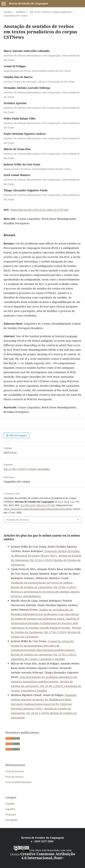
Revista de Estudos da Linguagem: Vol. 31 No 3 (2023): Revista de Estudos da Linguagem (46, 560)
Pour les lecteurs (15, 771)
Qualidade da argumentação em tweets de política (42, 583)
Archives (21, 12)
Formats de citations (17, 520)
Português (12, 820)
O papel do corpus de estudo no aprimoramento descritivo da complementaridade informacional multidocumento (43, 646)
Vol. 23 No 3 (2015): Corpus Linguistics (51, 12)
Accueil (8, 12)
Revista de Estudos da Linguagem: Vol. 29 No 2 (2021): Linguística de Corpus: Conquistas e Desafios (46, 686)
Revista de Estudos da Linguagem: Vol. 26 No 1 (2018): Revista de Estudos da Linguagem (44, 713)
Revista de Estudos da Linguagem (29, 3)
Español (10, 809)
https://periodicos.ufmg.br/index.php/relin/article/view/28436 (38, 509)
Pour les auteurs (14, 777)
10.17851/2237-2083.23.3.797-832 (38, 505)
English (10, 804)
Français (11, 814)
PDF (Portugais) (18, 435)
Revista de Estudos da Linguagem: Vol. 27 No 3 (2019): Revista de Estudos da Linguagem (46, 632)
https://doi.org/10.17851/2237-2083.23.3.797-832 (40, 210)
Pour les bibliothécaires (19, 782)
